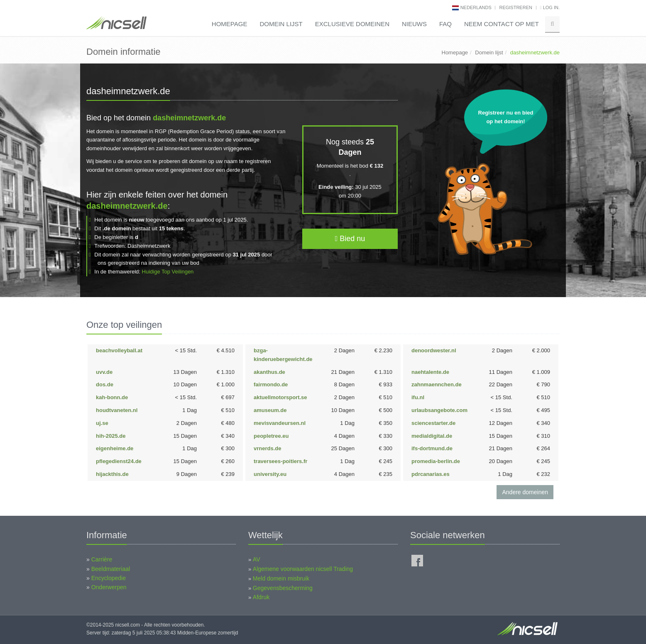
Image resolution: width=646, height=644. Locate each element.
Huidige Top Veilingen (168, 272)
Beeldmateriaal (111, 569)
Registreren (515, 7)
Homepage (230, 24)
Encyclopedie (109, 578)
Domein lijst (281, 24)
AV (257, 559)
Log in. (550, 7)
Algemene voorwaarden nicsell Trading (303, 569)
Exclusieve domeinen (352, 24)
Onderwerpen (109, 587)
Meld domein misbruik (281, 578)
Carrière (102, 559)
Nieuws (414, 24)
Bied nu (350, 239)
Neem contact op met (502, 24)
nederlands (476, 7)
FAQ (445, 24)
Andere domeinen (525, 492)
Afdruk (261, 597)
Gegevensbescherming (283, 588)
